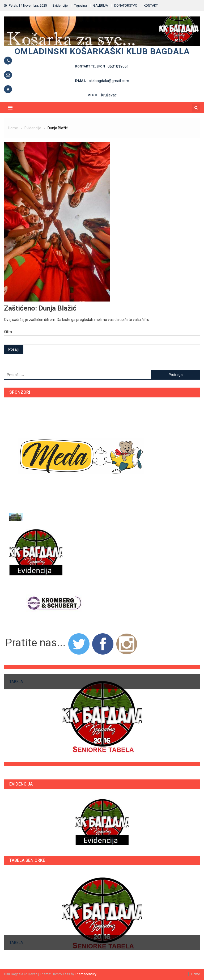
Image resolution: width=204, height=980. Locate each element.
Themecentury (86, 974)
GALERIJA (101, 6)
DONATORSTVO (126, 6)
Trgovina (80, 6)
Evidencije (60, 6)
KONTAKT (151, 6)
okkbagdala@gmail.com (109, 81)
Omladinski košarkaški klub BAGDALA (102, 51)
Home (196, 974)
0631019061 (118, 66)
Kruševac (109, 95)
